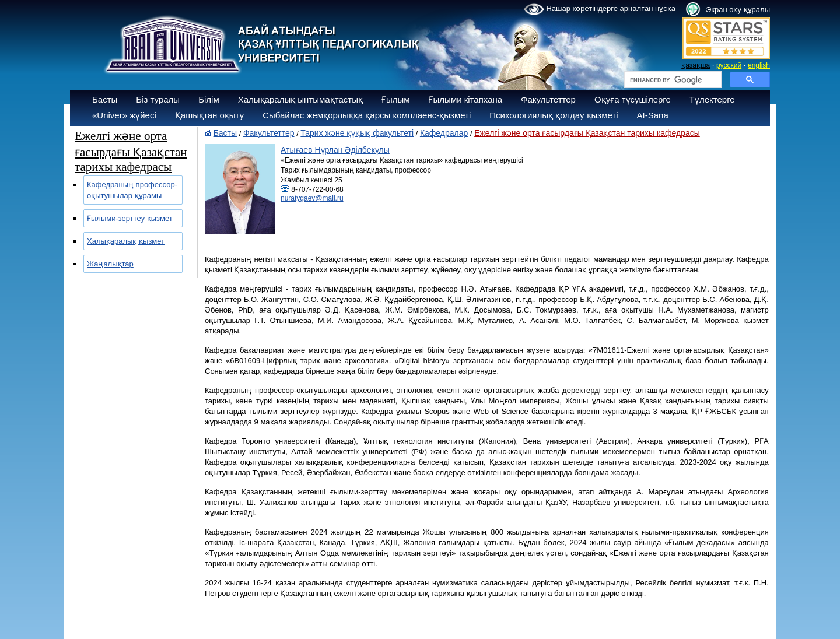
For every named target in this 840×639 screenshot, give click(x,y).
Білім (209, 99)
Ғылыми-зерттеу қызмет (130, 218)
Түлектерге (712, 99)
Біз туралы (158, 99)
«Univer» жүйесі (124, 115)
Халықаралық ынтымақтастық (300, 99)
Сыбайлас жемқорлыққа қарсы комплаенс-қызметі (367, 115)
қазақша (696, 65)
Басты (105, 99)
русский (729, 65)
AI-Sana (653, 115)
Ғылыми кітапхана (466, 99)
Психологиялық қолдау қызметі (554, 115)
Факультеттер (548, 99)
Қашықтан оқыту (209, 115)
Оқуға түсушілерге (633, 99)
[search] (672, 80)
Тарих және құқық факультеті (357, 133)
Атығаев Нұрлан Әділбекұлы (335, 150)
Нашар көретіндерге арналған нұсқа (600, 9)
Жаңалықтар (110, 264)
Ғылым (396, 99)
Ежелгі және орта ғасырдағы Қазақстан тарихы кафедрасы (587, 133)
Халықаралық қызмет (126, 241)
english (759, 65)
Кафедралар (444, 133)
